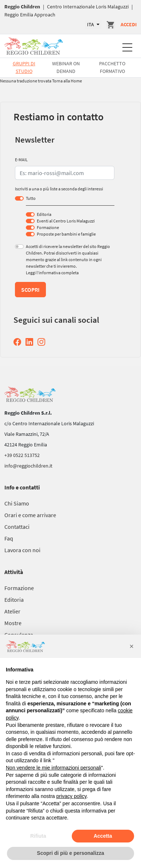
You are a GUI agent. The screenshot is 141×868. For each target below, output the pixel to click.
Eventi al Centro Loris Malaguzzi (66, 221)
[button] (132, 646)
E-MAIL (21, 160)
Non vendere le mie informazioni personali (53, 768)
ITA (91, 24)
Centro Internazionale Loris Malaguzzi (88, 7)
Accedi (129, 24)
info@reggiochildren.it (28, 466)
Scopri (30, 290)
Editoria (44, 214)
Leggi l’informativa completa (52, 273)
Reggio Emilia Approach (30, 15)
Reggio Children (22, 7)
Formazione (48, 227)
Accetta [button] (103, 836)
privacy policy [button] (72, 796)
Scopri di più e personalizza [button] (70, 853)
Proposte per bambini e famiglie (66, 234)
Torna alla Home (67, 81)
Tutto (31, 198)
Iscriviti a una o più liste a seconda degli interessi (59, 189)
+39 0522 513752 (22, 455)
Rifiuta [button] (38, 836)
